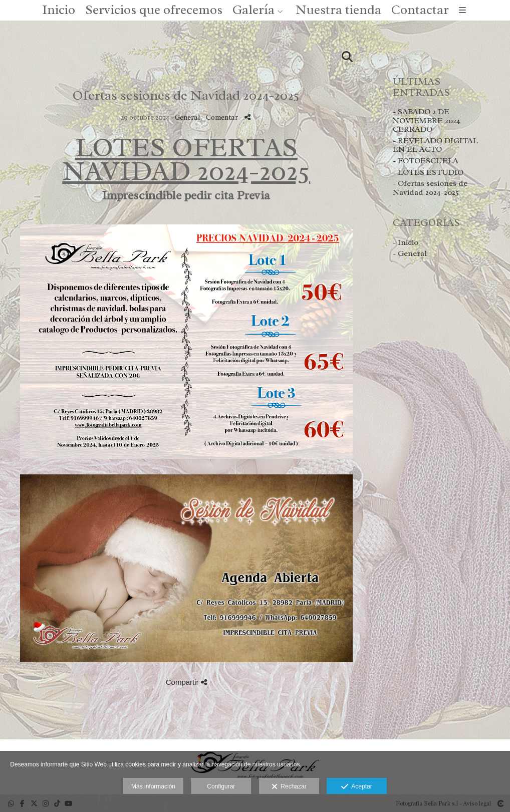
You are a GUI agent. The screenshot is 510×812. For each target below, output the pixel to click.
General (188, 118)
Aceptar (356, 787)
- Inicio (406, 243)
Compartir (186, 683)
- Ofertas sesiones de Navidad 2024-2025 (430, 189)
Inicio (59, 11)
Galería (253, 11)
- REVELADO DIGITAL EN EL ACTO (435, 146)
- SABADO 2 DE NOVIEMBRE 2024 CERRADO (427, 121)
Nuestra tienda (338, 11)
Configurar (221, 786)
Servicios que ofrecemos (154, 11)
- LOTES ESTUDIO (428, 173)
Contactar (420, 11)
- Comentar (221, 118)
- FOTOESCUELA (426, 162)
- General (410, 254)
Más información (153, 786)
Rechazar (289, 787)
